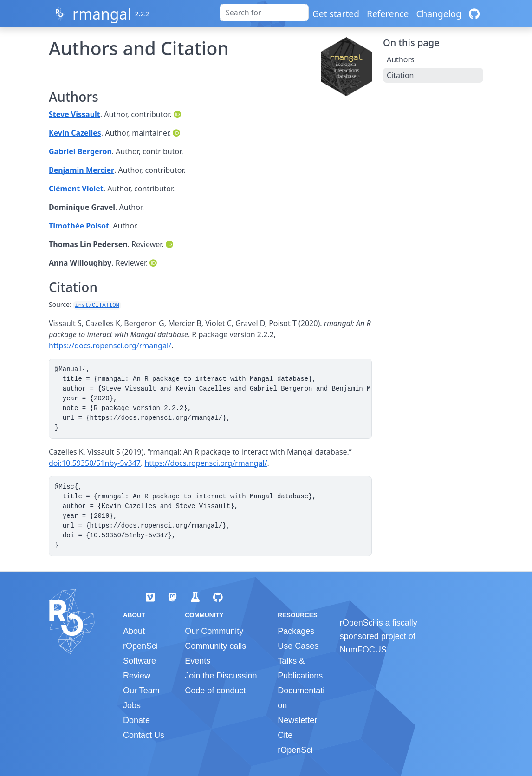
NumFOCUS (363, 650)
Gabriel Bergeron (80, 151)
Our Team (141, 691)
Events (198, 661)
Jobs (132, 705)
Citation (400, 75)
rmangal (102, 14)
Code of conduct (215, 691)
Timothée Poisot (79, 226)
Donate (136, 720)
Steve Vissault (75, 114)
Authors (401, 59)
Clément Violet (76, 189)
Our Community (214, 631)
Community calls (215, 646)
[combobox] (264, 13)
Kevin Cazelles (75, 133)
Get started (336, 14)
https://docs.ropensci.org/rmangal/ (110, 346)
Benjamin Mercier (81, 170)
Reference (388, 14)
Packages (296, 631)
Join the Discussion (221, 676)
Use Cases (298, 646)
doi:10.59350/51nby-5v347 (95, 463)
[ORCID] (178, 114)
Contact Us (144, 735)
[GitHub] (474, 14)
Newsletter (297, 720)
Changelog (439, 14)
